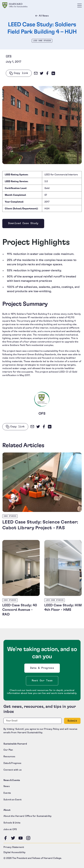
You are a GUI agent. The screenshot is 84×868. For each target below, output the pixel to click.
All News (44, 16)
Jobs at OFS (10, 829)
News (7, 786)
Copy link (21, 73)
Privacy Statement (14, 847)
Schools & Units (12, 823)
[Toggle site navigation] (80, 5)
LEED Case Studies (42, 41)
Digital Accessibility (14, 852)
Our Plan (8, 750)
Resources (9, 757)
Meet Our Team (42, 681)
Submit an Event (12, 800)
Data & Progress (43, 669)
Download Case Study (23, 224)
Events (7, 793)
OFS (9, 56)
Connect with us (13, 770)
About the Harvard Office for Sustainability (28, 816)
